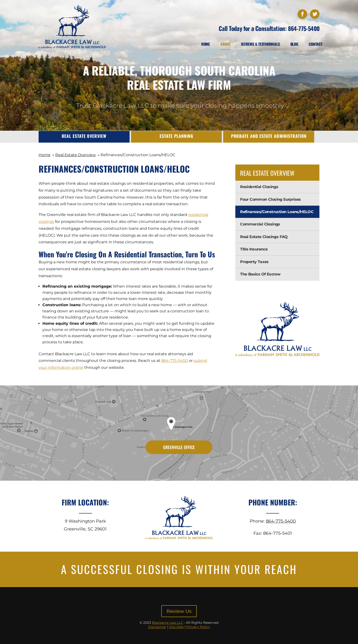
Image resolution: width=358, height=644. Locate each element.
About (225, 44)
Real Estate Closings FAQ (264, 237)
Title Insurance (254, 249)
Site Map (176, 627)
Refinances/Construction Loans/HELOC (277, 212)
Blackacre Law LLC (168, 623)
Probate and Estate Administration (269, 136)
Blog (294, 44)
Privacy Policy (198, 627)
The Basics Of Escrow (260, 274)
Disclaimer (157, 627)
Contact (315, 44)
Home (206, 44)
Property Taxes (254, 262)
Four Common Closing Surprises (270, 199)
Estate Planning (176, 136)
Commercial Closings (260, 224)
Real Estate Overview (84, 136)
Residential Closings (259, 187)
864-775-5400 (304, 28)
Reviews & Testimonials (260, 44)
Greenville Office (179, 448)
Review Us (179, 611)
